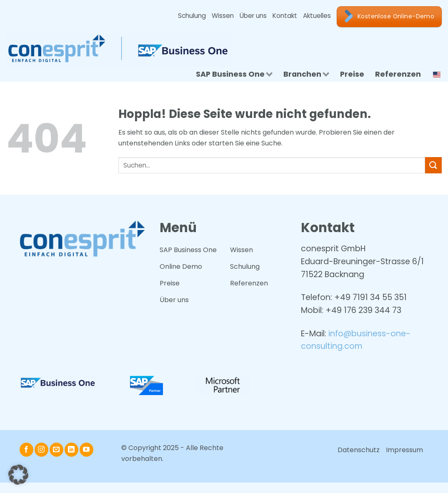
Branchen (306, 74)
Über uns (253, 16)
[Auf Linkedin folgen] (71, 450)
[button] (18, 475)
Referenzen (398, 74)
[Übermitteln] (433, 165)
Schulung (192, 16)
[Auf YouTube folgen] (86, 450)
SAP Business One (234, 74)
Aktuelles (317, 16)
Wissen (223, 16)
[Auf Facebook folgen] (26, 450)
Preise (352, 74)
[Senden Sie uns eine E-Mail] (56, 450)
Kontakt (285, 16)
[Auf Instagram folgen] (41, 450)
